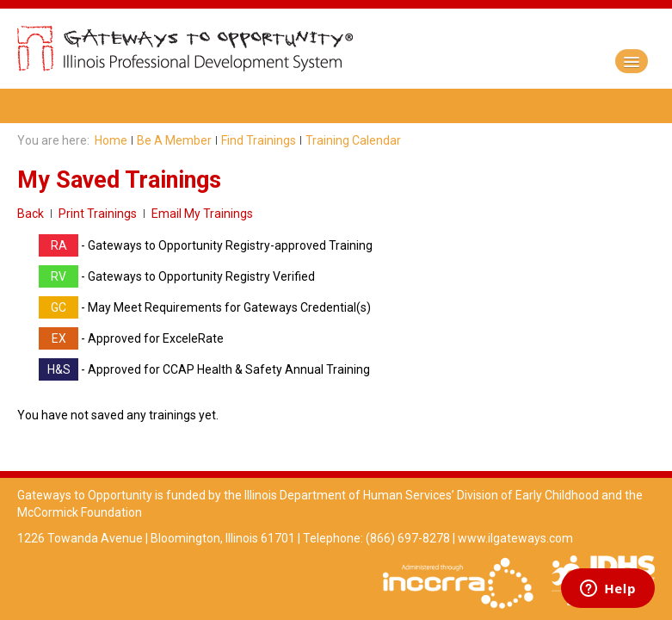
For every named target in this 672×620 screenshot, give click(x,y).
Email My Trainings (202, 214)
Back (31, 214)
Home (111, 140)
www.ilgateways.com (515, 538)
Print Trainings (98, 214)
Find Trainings (259, 140)
